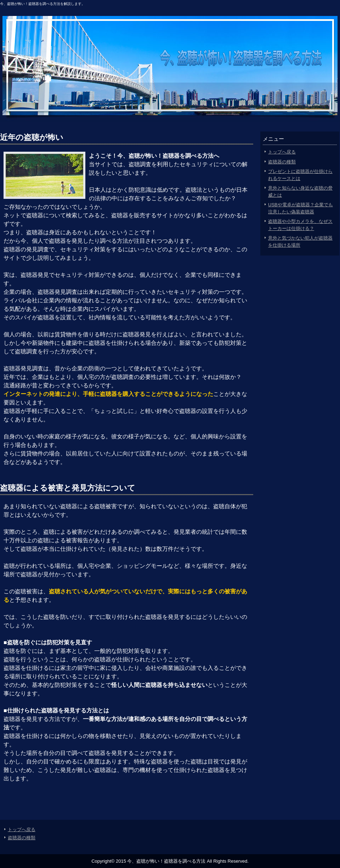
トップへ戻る (282, 152)
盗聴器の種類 (282, 162)
